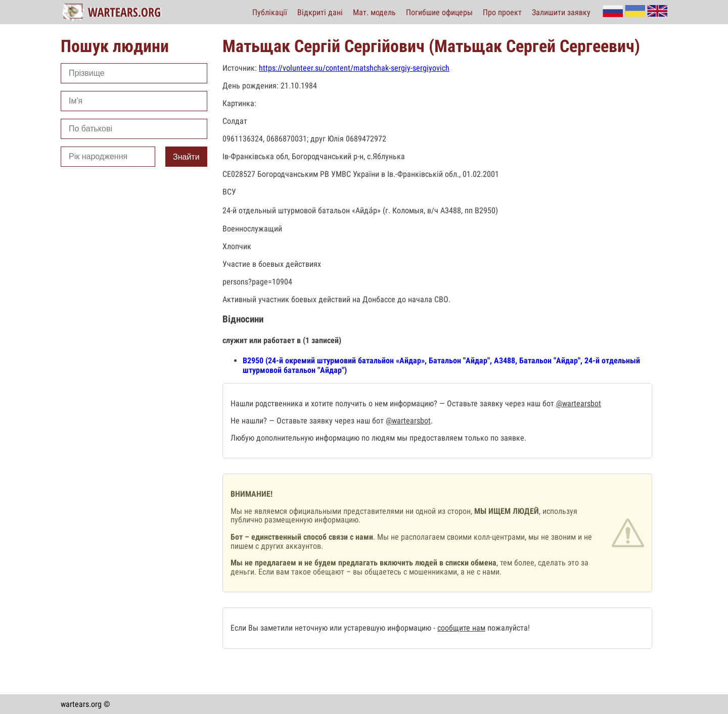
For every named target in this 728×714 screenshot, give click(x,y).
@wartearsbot (579, 403)
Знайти (186, 157)
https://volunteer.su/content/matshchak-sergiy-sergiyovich (354, 68)
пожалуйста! (508, 628)
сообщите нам (461, 628)
